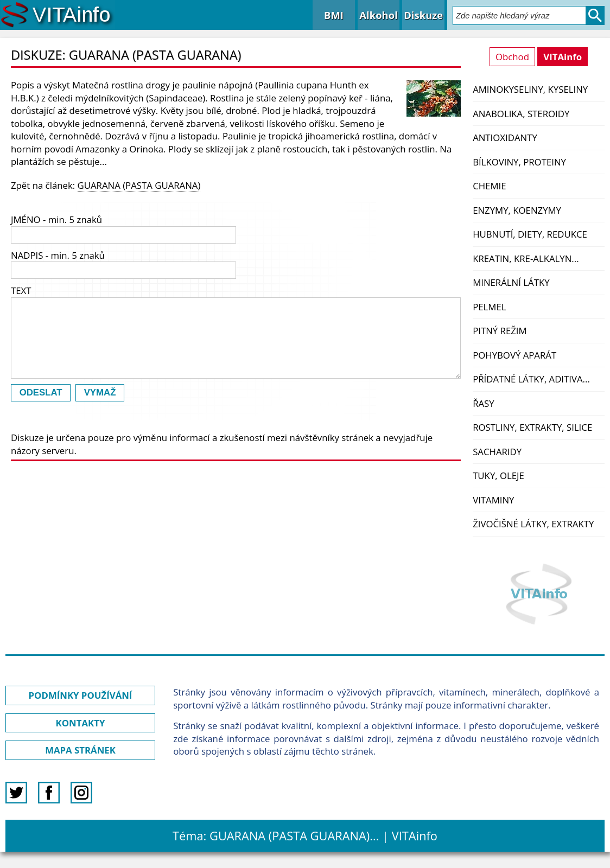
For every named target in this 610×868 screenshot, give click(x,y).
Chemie (489, 186)
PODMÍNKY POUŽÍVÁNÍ (81, 695)
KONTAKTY (81, 723)
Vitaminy (493, 500)
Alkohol (378, 15)
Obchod (512, 57)
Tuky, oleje (498, 476)
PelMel (489, 307)
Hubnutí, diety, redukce (530, 234)
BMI (334, 15)
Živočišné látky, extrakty (533, 524)
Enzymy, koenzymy (517, 210)
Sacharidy (497, 452)
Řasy (484, 403)
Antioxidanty (505, 138)
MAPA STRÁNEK (80, 750)
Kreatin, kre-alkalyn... (526, 259)
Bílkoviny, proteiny (519, 162)
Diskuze (423, 15)
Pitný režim (500, 331)
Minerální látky (511, 282)
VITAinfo (563, 57)
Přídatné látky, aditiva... (531, 379)
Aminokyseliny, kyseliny (530, 89)
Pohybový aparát (514, 355)
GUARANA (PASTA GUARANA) (139, 185)
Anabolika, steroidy (521, 114)
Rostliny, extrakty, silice (532, 427)
